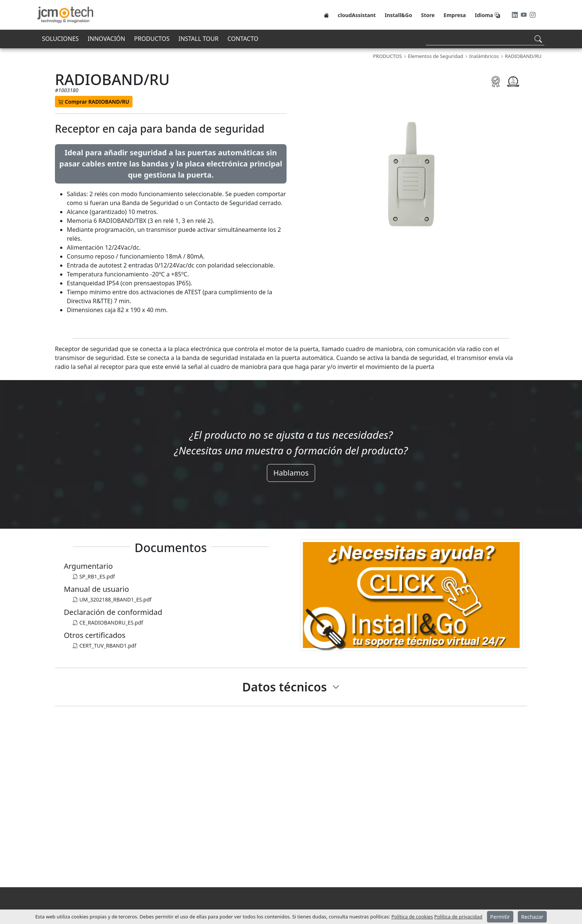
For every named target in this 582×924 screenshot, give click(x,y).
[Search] (485, 39)
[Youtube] (524, 15)
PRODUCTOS (152, 39)
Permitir (500, 917)
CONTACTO (243, 39)
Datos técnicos (285, 687)
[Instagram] (533, 15)
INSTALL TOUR (199, 39)
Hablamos (291, 473)
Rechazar (532, 917)
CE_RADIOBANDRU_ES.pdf (108, 623)
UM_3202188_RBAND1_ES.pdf (112, 599)
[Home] (326, 15)
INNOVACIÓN (106, 39)
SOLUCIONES (60, 39)
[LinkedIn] (516, 15)
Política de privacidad (458, 917)
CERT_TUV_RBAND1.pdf (104, 646)
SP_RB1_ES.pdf (94, 576)
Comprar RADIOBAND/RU (94, 102)
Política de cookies (412, 917)
